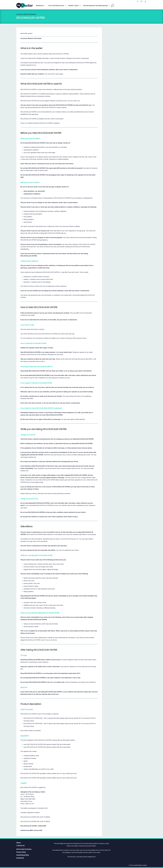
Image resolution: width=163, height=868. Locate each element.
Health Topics (74, 6)
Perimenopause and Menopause (95, 6)
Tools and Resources (56, 6)
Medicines (40, 6)
